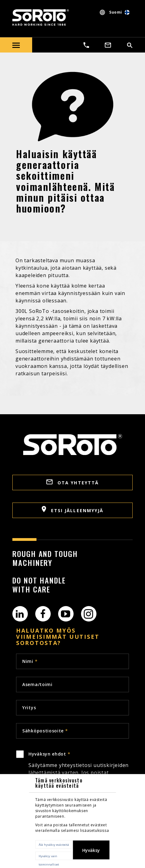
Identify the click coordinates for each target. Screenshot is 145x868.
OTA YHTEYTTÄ (72, 482)
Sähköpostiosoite (45, 731)
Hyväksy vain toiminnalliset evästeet (49, 857)
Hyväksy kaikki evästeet (91, 853)
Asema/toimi (37, 684)
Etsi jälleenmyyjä (73, 510)
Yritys (29, 708)
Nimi (30, 661)
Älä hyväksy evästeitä (54, 845)
